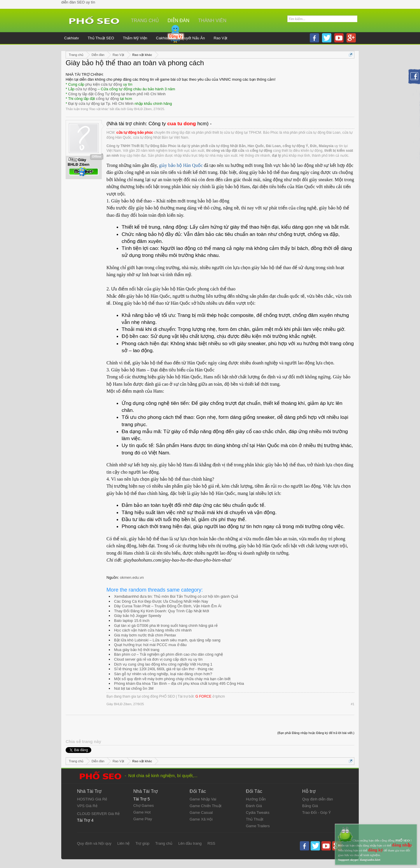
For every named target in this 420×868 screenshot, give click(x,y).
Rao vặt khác (99, 109)
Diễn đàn (179, 21)
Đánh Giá (254, 806)
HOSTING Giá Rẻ (92, 799)
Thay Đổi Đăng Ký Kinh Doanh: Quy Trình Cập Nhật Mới (162, 611)
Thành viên (212, 21)
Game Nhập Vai (203, 799)
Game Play (143, 819)
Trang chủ (145, 21)
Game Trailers (258, 826)
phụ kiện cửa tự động (104, 84)
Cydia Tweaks (258, 813)
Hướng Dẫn (256, 799)
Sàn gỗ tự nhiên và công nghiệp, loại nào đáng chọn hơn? (163, 674)
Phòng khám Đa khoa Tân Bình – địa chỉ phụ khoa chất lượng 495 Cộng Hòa (179, 683)
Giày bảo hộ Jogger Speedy (138, 616)
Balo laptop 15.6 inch (132, 621)
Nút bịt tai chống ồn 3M (134, 688)
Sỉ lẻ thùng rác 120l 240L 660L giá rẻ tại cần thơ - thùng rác (164, 669)
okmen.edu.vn (132, 577)
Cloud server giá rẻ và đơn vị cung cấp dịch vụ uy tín (158, 659)
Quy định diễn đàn (317, 799)
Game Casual (201, 813)
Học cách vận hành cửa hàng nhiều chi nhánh (153, 630)
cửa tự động (86, 89)
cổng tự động (107, 99)
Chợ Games (143, 806)
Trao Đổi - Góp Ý (317, 813)
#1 (353, 704)
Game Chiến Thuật (205, 806)
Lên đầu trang (190, 843)
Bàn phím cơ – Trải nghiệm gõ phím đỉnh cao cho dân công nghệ (168, 654)
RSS (211, 843)
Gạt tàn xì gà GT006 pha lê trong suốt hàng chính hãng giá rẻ (166, 626)
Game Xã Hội (201, 819)
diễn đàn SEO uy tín (78, 2)
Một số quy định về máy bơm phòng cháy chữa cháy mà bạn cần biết (172, 679)
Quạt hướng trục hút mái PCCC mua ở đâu (150, 645)
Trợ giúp (142, 843)
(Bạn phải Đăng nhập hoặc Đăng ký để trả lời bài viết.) (316, 733)
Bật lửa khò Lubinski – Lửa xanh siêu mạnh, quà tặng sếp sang (167, 640)
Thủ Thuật (255, 819)
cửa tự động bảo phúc (135, 133)
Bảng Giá (310, 806)
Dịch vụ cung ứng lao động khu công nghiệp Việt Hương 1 (163, 664)
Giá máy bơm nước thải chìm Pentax (145, 635)
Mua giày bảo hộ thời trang (137, 650)
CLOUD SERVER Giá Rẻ (98, 814)
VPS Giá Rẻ (87, 806)
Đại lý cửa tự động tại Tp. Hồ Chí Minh (101, 104)
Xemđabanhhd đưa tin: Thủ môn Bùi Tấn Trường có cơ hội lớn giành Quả (176, 596)
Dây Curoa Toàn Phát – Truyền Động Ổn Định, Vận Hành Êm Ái (168, 606)
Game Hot (142, 812)
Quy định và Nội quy (94, 843)
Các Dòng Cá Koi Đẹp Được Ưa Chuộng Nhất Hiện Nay (161, 601)
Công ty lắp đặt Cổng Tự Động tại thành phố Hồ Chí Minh (117, 94)
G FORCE (203, 696)
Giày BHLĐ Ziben (139, 109)
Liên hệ (123, 843)
